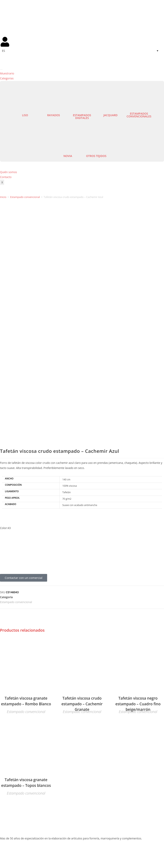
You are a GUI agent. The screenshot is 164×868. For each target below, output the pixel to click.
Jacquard (110, 115)
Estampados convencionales (139, 115)
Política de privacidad (100, 854)
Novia (68, 156)
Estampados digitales (82, 117)
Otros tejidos (96, 156)
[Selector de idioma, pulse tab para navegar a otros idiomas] (82, 51)
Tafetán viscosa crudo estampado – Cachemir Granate (82, 478)
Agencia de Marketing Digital (41, 858)
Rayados (54, 115)
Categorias (7, 78)
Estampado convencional (25, 197)
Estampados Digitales (14, 702)
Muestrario (7, 73)
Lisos (3, 692)
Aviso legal (67, 854)
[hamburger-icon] (1, 70)
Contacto (6, 177)
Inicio (3, 197)
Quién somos (8, 172)
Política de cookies (141, 854)
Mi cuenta (6, 775)
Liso (25, 115)
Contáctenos (8, 770)
